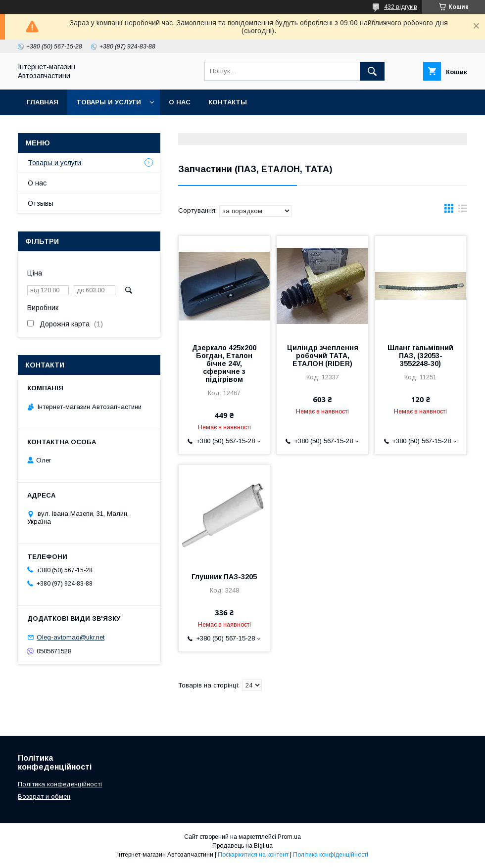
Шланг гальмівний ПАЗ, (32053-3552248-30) (420, 356)
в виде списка (463, 211)
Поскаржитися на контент (253, 855)
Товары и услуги (109, 102)
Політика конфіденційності (331, 855)
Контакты (228, 102)
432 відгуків (401, 7)
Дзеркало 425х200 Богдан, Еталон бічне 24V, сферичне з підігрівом (224, 364)
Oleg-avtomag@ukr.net (71, 637)
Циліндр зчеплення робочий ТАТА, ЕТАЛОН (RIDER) (323, 356)
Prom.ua (289, 837)
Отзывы (41, 203)
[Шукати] (372, 71)
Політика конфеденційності (60, 784)
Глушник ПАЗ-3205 (224, 577)
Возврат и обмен (44, 797)
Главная (43, 102)
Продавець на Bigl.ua (242, 846)
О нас (180, 102)
